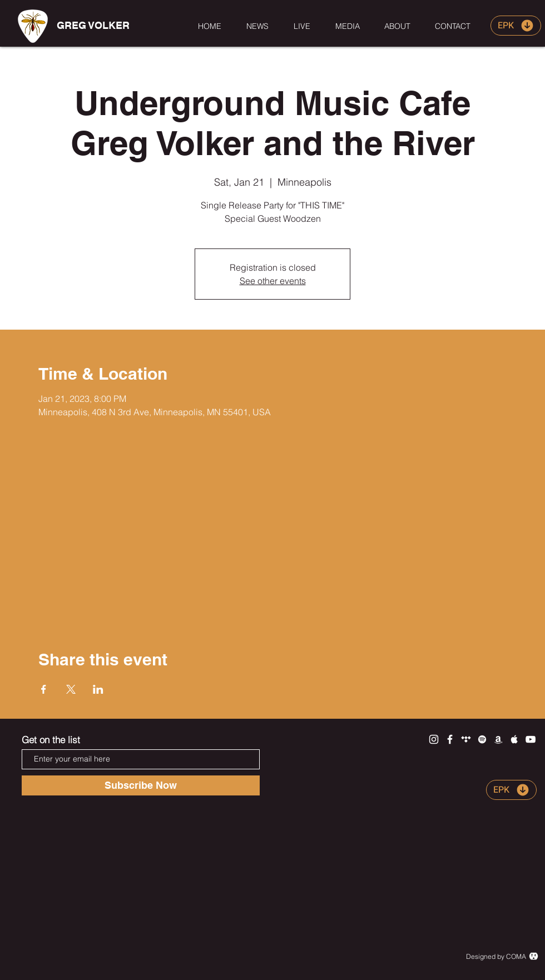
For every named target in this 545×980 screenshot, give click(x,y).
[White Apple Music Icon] (514, 739)
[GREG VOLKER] (93, 26)
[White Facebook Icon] (450, 739)
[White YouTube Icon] (531, 739)
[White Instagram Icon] (434, 739)
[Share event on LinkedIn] (98, 689)
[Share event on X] (71, 689)
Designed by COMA (496, 956)
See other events (273, 281)
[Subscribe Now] (141, 785)
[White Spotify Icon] (482, 739)
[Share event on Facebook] (44, 689)
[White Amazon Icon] (498, 739)
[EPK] (516, 26)
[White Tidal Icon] (466, 739)
